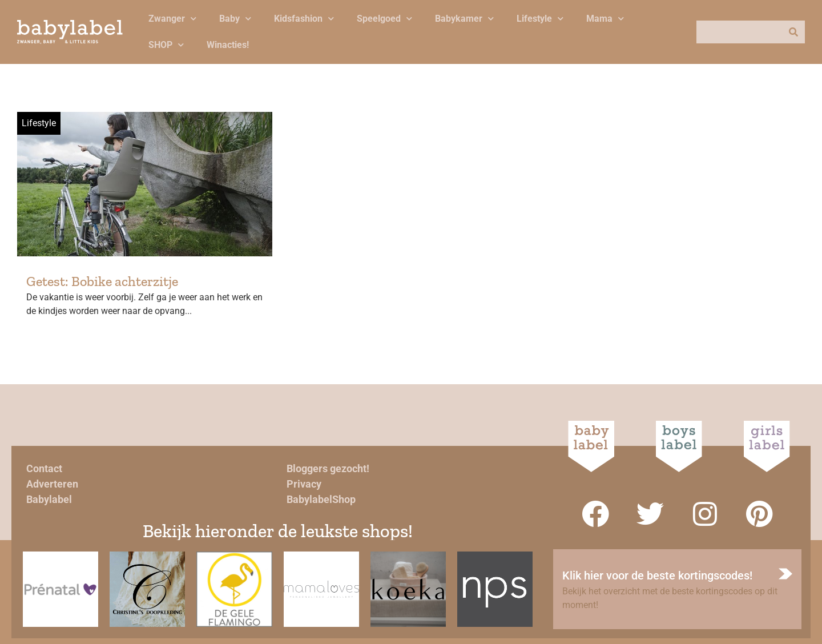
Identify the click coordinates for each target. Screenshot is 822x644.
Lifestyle (540, 19)
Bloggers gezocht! (328, 468)
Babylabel (49, 499)
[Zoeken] (793, 32)
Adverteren (52, 484)
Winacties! (228, 45)
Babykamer (464, 19)
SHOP (166, 45)
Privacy (304, 484)
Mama (605, 19)
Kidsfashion (304, 19)
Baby (235, 19)
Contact (44, 468)
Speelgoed (384, 19)
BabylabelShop (321, 499)
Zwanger (172, 19)
